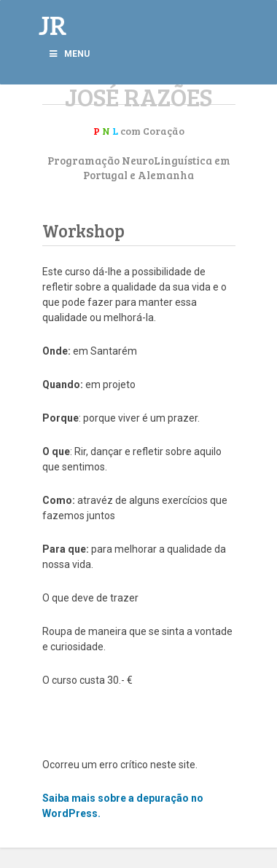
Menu (69, 54)
